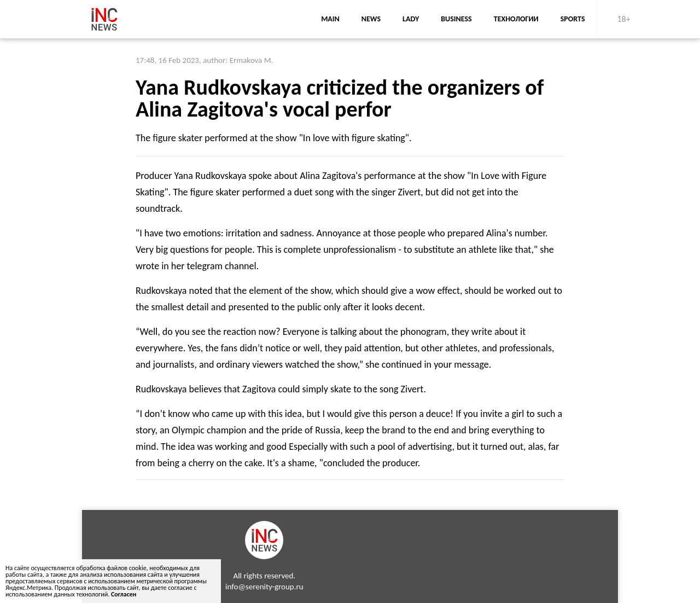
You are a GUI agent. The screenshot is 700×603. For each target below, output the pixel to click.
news (371, 19)
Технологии (516, 19)
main (330, 19)
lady (411, 19)
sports (573, 19)
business (456, 19)
